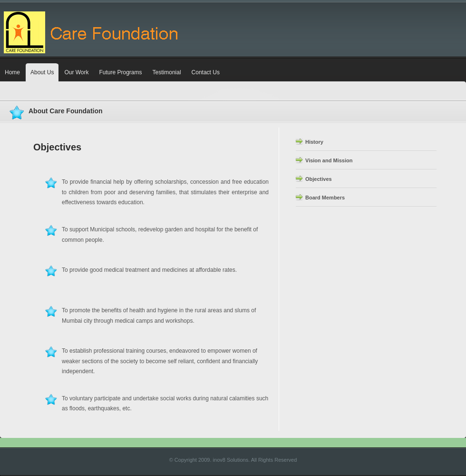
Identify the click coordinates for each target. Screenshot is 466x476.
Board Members (325, 198)
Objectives (319, 179)
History (314, 142)
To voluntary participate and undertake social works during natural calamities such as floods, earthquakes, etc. (157, 403)
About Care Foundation (66, 111)
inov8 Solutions (231, 460)
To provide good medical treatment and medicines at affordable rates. (156, 271)
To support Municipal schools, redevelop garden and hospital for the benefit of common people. (151, 234)
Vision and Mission (329, 160)
